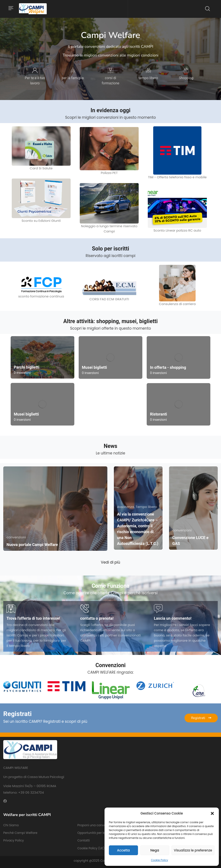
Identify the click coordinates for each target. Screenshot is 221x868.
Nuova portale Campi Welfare (32, 545)
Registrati (201, 718)
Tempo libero (146, 507)
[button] (212, 813)
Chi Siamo (11, 825)
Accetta (123, 850)
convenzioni (16, 537)
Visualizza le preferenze (193, 850)
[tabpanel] (35, 77)
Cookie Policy (160, 860)
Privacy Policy (14, 840)
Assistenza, (126, 507)
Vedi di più (110, 562)
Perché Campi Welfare (20, 833)
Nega (155, 850)
